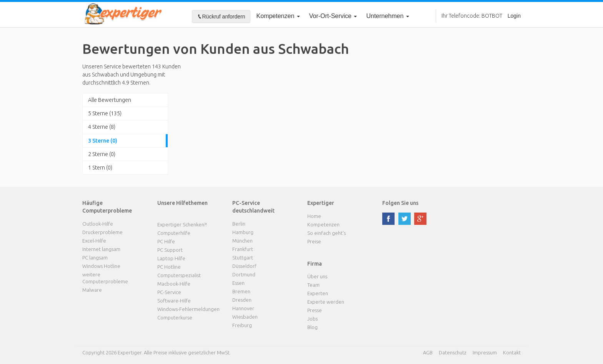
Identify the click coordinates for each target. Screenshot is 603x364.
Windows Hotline (101, 266)
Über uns (317, 276)
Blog (312, 327)
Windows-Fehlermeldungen (188, 309)
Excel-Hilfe (94, 241)
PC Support (170, 250)
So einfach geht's (326, 233)
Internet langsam (101, 249)
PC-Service (169, 292)
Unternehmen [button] (387, 16)
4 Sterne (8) (102, 127)
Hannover (243, 308)
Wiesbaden (245, 317)
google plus (420, 219)
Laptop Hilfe (171, 258)
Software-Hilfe (174, 301)
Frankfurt (243, 249)
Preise (314, 241)
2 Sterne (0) (102, 154)
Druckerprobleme (102, 232)
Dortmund (244, 274)
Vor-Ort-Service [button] (333, 16)
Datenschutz (453, 352)
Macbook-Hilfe (174, 284)
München (242, 241)
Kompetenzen (278, 16)
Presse (315, 310)
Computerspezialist (179, 275)
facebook (388, 219)
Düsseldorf (244, 266)
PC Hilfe (166, 241)
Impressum (485, 352)
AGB (428, 352)
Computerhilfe (174, 233)
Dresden (242, 300)
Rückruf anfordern (221, 17)
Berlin (239, 224)
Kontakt (512, 352)
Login (514, 16)
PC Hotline (169, 267)
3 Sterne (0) (103, 141)
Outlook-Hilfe (98, 224)
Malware (92, 290)
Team (313, 285)
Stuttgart (243, 258)
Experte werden (326, 302)
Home (314, 216)
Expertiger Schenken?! (182, 224)
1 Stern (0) (100, 168)
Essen (238, 283)
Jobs (312, 319)
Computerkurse (175, 317)
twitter (405, 219)
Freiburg (242, 325)
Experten (318, 293)
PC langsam (95, 258)
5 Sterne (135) (105, 113)
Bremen (241, 291)
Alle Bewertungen (110, 100)
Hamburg (243, 232)
